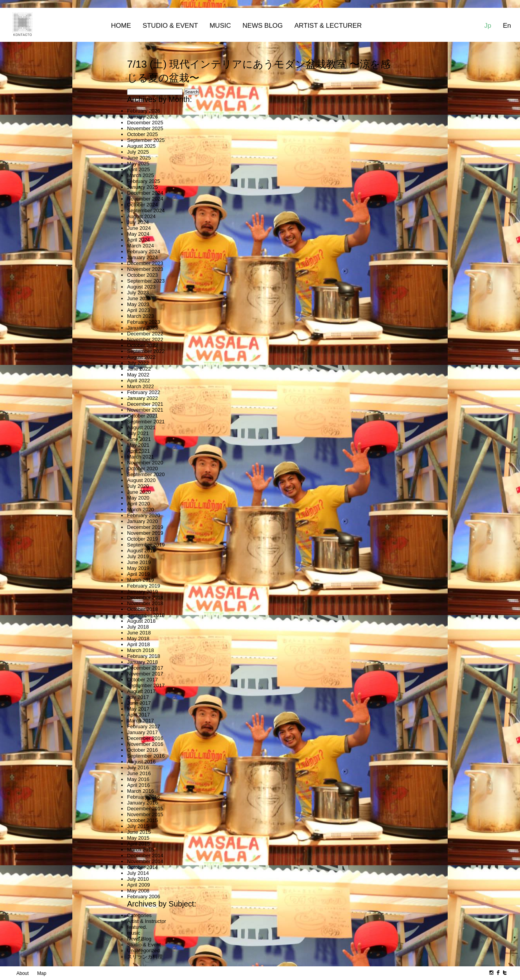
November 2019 (145, 533)
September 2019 (146, 545)
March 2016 (141, 791)
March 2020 (141, 510)
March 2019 (141, 580)
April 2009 (139, 885)
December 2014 (145, 855)
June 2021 (139, 439)
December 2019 (145, 527)
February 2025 (144, 181)
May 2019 (138, 568)
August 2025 (141, 146)
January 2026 (143, 117)
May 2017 (138, 709)
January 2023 (143, 328)
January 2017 (143, 732)
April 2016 (139, 785)
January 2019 (143, 592)
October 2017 (143, 680)
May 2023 (138, 304)
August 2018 (141, 621)
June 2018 (139, 633)
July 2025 (138, 152)
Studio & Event (170, 26)
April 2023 (139, 310)
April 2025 (139, 169)
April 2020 (139, 504)
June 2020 (139, 492)
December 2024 (145, 193)
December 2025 (145, 123)
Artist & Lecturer (328, 26)
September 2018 (146, 615)
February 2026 (144, 111)
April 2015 (139, 844)
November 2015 (145, 814)
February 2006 (144, 897)
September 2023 (146, 281)
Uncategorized (143, 950)
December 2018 (145, 597)
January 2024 (143, 257)
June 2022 (139, 369)
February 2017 (144, 726)
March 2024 (141, 246)
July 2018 (138, 627)
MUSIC (220, 26)
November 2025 (145, 128)
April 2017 (139, 715)
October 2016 (143, 750)
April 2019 (139, 574)
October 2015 (143, 820)
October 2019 (143, 539)
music (134, 933)
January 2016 (143, 803)
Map (42, 973)
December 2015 (145, 809)
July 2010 (138, 879)
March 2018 (141, 650)
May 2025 (138, 164)
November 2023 (145, 269)
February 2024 (144, 252)
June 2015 (139, 832)
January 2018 (143, 662)
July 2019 (138, 556)
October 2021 (143, 416)
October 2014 (143, 867)
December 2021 (145, 404)
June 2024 (139, 228)
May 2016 (138, 779)
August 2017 (141, 691)
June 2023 (139, 298)
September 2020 (146, 474)
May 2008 (138, 891)
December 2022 (145, 334)
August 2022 (141, 357)
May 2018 (138, 639)
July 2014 (138, 873)
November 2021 (145, 410)
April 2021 (139, 451)
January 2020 (143, 521)
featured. (137, 927)
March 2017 (141, 721)
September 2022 (146, 351)
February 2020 (144, 515)
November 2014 (145, 861)
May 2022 (138, 375)
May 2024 (138, 234)
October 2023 (143, 275)
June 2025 (139, 158)
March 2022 (141, 386)
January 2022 (143, 398)
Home (121, 26)
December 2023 (145, 263)
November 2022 (145, 340)
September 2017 (146, 685)
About (22, 973)
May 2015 (138, 838)
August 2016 (141, 762)
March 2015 (141, 850)
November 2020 (145, 463)
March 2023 (141, 316)
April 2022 (139, 381)
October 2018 (143, 609)
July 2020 (138, 486)
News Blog (263, 26)
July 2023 (138, 293)
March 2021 (141, 457)
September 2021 (146, 422)
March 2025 (141, 175)
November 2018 (145, 603)
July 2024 (138, 222)
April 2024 (139, 240)
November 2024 (145, 199)
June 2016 (139, 773)
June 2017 (139, 703)
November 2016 (145, 744)
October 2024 (143, 205)
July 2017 (138, 697)
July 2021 (138, 433)
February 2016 (144, 797)
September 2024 (146, 211)
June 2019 (139, 562)
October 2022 (143, 345)
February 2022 (144, 392)
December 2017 (145, 668)
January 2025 (143, 187)
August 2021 (141, 427)
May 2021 (138, 445)
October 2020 (143, 469)
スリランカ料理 (145, 957)
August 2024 (141, 216)
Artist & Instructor (147, 921)
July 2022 (138, 363)
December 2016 (145, 738)
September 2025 (146, 140)
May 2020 (138, 498)
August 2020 (141, 480)
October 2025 (143, 134)
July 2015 (138, 826)
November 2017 (145, 674)
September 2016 (146, 756)
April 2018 (139, 644)
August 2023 (141, 287)
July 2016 (138, 768)
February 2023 (144, 322)
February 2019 (144, 586)
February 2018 (144, 656)
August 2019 (141, 551)
